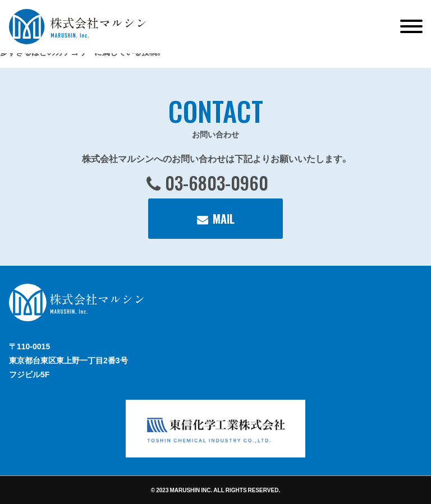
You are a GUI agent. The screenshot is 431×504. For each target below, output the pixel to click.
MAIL (224, 219)
